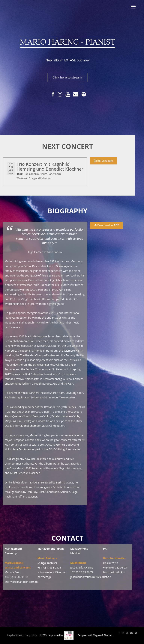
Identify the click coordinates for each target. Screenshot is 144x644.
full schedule (103, 161)
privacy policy (30, 635)
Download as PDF (106, 225)
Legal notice (14, 635)
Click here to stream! (68, 77)
